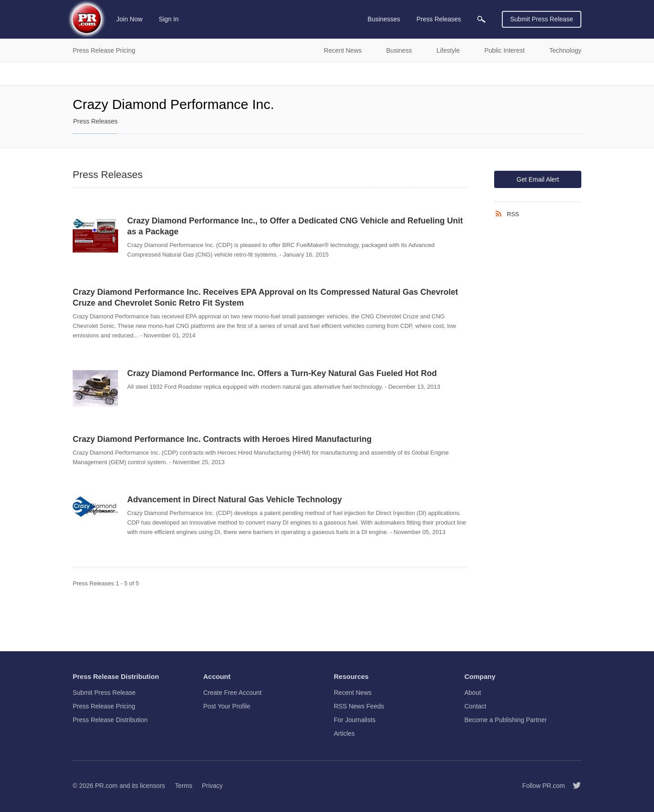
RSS (513, 214)
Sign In (169, 19)
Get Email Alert (538, 179)
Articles (344, 733)
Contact (476, 706)
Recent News (353, 693)
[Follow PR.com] (573, 786)
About (473, 693)
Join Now (129, 19)
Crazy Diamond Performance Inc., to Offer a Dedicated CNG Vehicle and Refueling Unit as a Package (295, 226)
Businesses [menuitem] (384, 19)
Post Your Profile (227, 706)
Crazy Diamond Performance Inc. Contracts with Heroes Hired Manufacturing (222, 439)
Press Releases (95, 121)
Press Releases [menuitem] (439, 19)
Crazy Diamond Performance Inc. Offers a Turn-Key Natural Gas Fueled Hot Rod (282, 373)
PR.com (106, 786)
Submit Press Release (542, 19)
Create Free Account (233, 693)
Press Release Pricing (104, 706)
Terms (183, 786)
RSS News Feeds (359, 706)
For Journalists (355, 720)
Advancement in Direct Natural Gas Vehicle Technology (235, 500)
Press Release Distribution (110, 720)
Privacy (212, 786)
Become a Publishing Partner (506, 720)
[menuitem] (481, 19)
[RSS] (500, 214)
